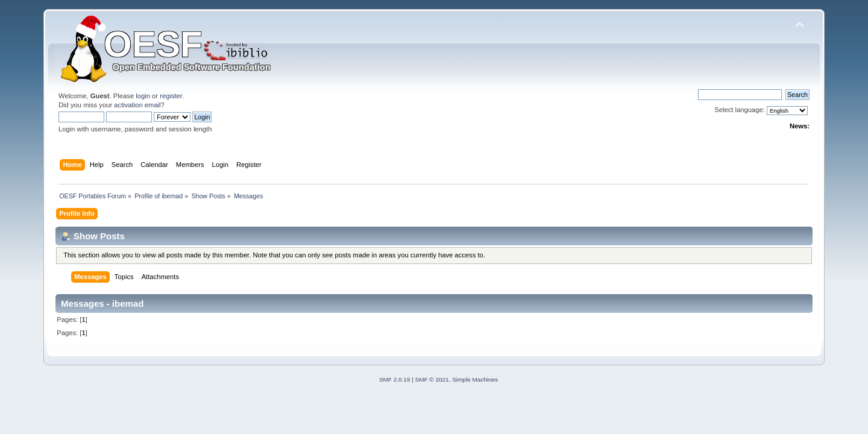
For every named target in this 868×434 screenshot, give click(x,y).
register (171, 96)
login (143, 96)
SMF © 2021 (432, 379)
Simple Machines (475, 379)
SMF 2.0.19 (395, 379)
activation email (137, 105)
